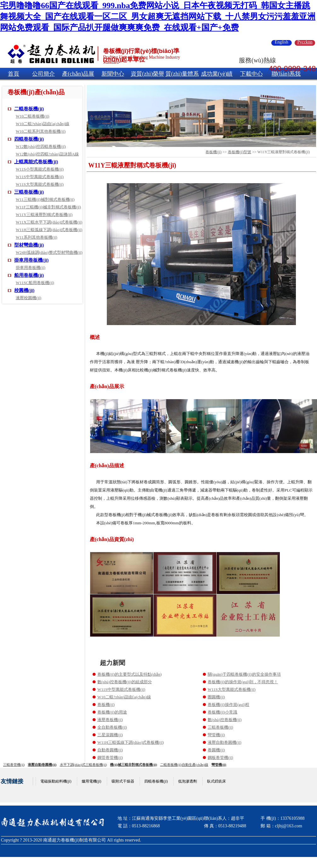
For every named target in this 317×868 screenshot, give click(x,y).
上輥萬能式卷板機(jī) (36, 162)
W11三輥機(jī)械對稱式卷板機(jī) (45, 199)
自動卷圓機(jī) (110, 750)
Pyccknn (305, 42)
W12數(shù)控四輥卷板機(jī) (41, 146)
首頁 (14, 74)
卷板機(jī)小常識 (222, 712)
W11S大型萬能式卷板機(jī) (40, 184)
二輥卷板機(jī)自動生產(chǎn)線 (184, 765)
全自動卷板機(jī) (112, 727)
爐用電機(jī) (92, 781)
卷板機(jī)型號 (240, 152)
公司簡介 (43, 74)
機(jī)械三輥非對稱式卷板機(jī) (133, 765)
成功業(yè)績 (217, 74)
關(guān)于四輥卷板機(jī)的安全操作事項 (244, 674)
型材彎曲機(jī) (29, 245)
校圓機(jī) (24, 290)
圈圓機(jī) (216, 697)
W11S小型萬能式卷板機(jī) (40, 169)
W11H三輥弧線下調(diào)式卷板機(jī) (49, 230)
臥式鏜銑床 (216, 781)
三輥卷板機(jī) (29, 192)
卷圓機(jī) (216, 750)
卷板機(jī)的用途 (112, 712)
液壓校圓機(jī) (29, 298)
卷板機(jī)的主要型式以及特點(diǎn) (130, 674)
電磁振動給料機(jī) (56, 781)
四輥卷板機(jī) (29, 139)
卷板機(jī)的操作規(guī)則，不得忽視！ (243, 682)
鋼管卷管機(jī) (110, 757)
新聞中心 (113, 74)
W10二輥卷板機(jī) (32, 116)
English (282, 42)
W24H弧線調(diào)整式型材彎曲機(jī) (49, 252)
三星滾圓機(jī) (110, 735)
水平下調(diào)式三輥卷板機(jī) (84, 765)
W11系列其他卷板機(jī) (37, 237)
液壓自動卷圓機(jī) (225, 742)
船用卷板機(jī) (29, 275)
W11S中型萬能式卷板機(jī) (40, 177)
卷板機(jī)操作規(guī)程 (228, 705)
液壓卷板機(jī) (110, 720)
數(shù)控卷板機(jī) (225, 720)
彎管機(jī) (216, 735)
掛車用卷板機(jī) (31, 260)
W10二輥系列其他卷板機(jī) (41, 131)
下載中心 (251, 74)
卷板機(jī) (213, 152)
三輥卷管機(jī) (14, 765)
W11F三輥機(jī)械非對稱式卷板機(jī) (48, 207)
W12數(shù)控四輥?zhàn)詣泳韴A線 (47, 154)
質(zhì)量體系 (182, 74)
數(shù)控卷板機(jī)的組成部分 (125, 682)
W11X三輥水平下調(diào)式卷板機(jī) (49, 222)
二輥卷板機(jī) (29, 109)
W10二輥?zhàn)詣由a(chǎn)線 (43, 124)
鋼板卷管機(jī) (220, 757)
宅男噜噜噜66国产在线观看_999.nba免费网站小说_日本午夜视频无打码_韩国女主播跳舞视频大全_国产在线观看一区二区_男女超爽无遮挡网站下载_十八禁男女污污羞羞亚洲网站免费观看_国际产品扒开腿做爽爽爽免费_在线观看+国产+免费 (158, 17)
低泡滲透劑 (187, 781)
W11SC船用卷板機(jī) (35, 283)
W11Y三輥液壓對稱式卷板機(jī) (44, 215)
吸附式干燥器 (123, 781)
